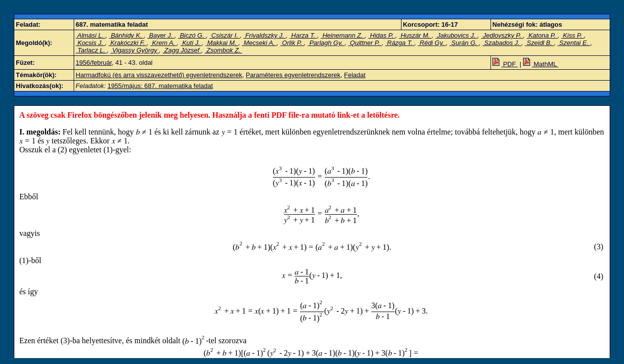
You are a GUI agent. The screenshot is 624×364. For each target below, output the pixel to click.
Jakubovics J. (456, 35)
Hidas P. (382, 35)
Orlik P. (292, 43)
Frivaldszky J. (265, 35)
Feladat (355, 75)
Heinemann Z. (343, 35)
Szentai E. (574, 43)
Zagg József (182, 50)
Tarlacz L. (91, 50)
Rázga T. (400, 43)
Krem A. (164, 43)
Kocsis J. (90, 43)
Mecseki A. (259, 43)
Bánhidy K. (127, 35)
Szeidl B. (540, 43)
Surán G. (464, 43)
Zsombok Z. (223, 50)
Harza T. (303, 35)
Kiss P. (573, 35)
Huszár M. (415, 35)
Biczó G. (192, 35)
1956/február (94, 63)
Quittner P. (365, 43)
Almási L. (90, 35)
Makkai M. (222, 43)
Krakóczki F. (128, 43)
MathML (541, 64)
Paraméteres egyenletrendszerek (293, 75)
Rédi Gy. (432, 43)
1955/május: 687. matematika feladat (160, 86)
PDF (505, 64)
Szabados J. (502, 43)
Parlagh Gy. (326, 43)
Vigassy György (134, 50)
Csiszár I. (225, 35)
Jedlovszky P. (502, 35)
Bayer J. (161, 35)
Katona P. (542, 35)
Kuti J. (191, 43)
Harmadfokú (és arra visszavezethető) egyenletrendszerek (159, 75)
